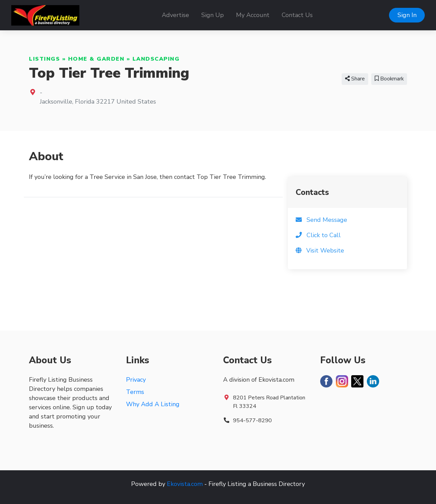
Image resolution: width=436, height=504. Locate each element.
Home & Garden (96, 59)
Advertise (175, 15)
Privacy (136, 380)
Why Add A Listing (153, 404)
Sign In (407, 15)
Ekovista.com (185, 484)
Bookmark (389, 79)
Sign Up (213, 15)
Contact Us (297, 15)
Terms (135, 392)
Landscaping (156, 59)
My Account (253, 15)
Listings (44, 59)
